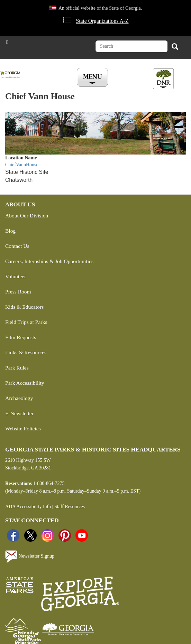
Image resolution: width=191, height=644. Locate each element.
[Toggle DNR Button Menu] (163, 79)
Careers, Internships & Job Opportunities (49, 261)
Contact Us (17, 246)
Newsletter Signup (30, 557)
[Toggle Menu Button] (93, 78)
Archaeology (19, 398)
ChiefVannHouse (22, 165)
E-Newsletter (19, 413)
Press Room (18, 292)
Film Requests (21, 337)
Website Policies (23, 428)
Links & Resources (26, 352)
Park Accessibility (25, 383)
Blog (10, 231)
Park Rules (17, 368)
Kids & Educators (24, 307)
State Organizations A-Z (102, 21)
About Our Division (27, 216)
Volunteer (16, 276)
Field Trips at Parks (26, 322)
